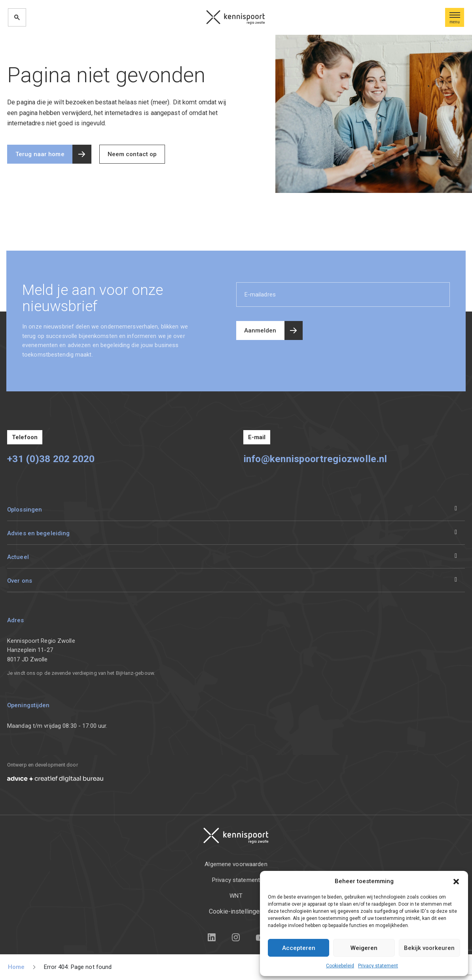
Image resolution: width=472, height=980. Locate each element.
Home (16, 967)
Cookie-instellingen (236, 911)
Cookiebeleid (340, 966)
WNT (236, 896)
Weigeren (364, 948)
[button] (456, 881)
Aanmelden (260, 330)
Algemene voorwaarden (236, 864)
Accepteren (299, 948)
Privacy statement (378, 966)
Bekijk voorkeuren (429, 948)
